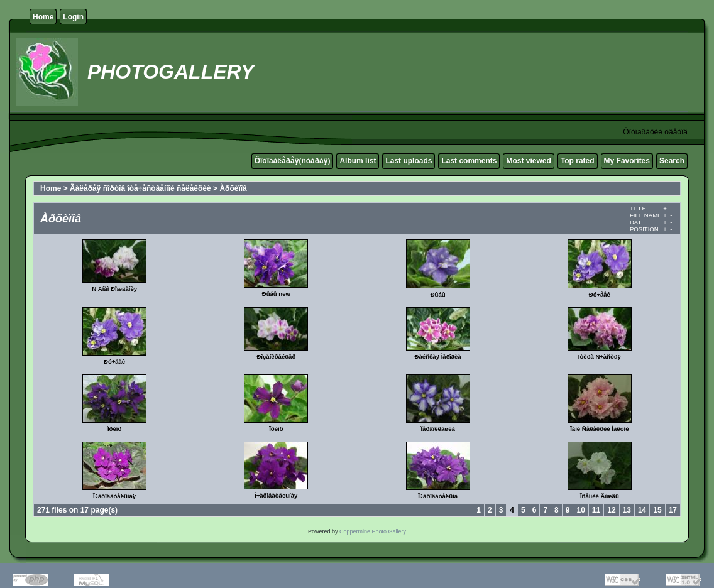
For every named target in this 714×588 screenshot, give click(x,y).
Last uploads (409, 161)
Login (73, 17)
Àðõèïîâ (233, 188)
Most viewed (528, 161)
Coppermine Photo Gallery (373, 531)
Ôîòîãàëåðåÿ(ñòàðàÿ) (293, 161)
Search (672, 161)
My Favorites (627, 161)
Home (43, 17)
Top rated (578, 161)
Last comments (469, 161)
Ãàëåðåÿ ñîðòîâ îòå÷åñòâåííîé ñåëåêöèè (140, 188)
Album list (358, 161)
